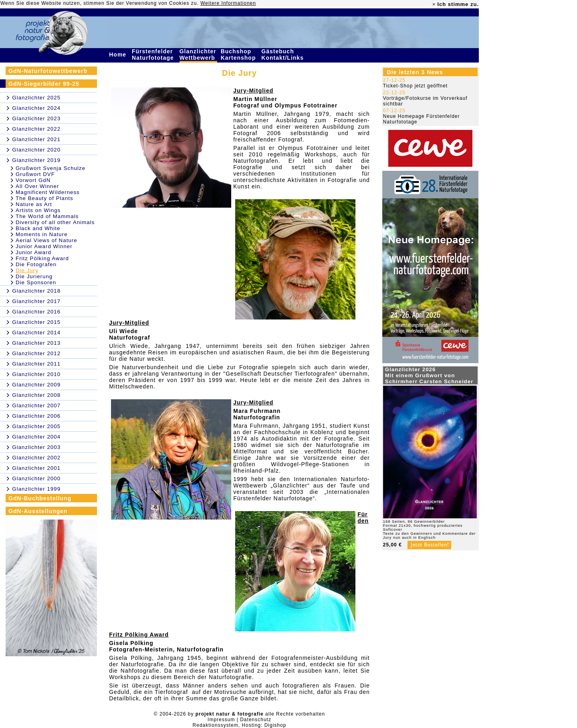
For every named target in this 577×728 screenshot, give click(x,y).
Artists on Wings (38, 210)
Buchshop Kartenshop (239, 55)
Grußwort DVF (35, 174)
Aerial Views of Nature (46, 240)
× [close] (434, 4)
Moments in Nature (42, 234)
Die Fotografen (36, 264)
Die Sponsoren (36, 282)
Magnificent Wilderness (48, 192)
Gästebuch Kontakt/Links (283, 55)
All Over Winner (37, 186)
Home (119, 55)
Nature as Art (34, 204)
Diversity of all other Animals (55, 222)
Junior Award (33, 252)
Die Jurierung (34, 276)
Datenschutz (256, 720)
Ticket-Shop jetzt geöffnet (415, 86)
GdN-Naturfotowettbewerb (48, 71)
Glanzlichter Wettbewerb (198, 55)
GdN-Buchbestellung (40, 498)
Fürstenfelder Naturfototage (154, 55)
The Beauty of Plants (44, 198)
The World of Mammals (47, 216)
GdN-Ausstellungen (38, 511)
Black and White (38, 228)
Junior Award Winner (44, 246)
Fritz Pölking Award (42, 258)
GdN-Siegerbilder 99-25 (44, 84)
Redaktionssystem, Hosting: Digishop (240, 725)
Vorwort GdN (33, 180)
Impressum (221, 720)
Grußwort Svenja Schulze (50, 168)
